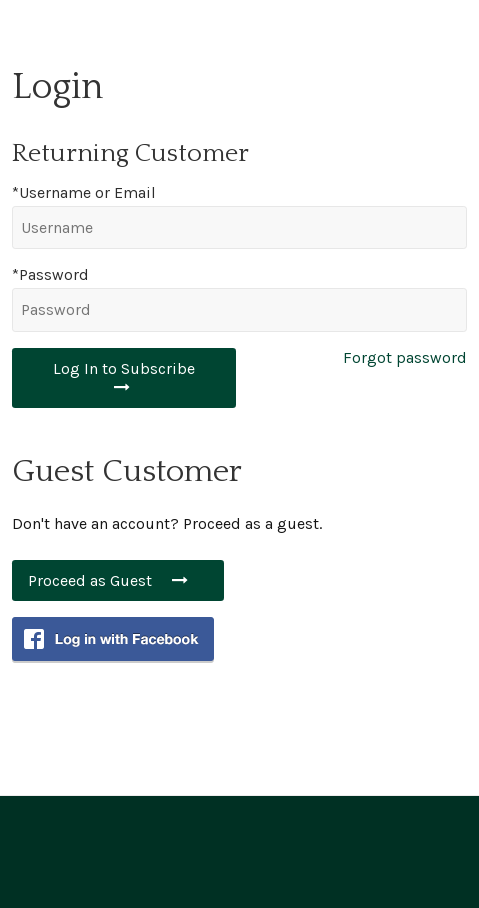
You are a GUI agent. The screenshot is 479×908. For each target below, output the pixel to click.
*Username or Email (84, 192)
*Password (50, 274)
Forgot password (405, 357)
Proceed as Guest (118, 580)
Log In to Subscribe (124, 377)
